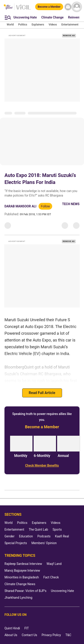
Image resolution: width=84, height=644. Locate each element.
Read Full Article (42, 393)
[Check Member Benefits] (42, 465)
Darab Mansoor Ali (20, 206)
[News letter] (68, 7)
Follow (45, 206)
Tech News (71, 204)
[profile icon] (77, 7)
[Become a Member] (49, 7)
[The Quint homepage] (8, 7)
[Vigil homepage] (23, 9)
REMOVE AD (69, 36)
